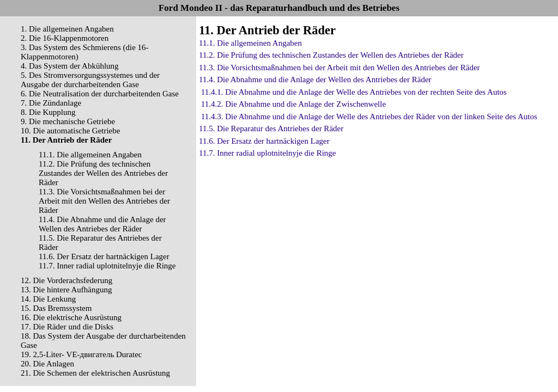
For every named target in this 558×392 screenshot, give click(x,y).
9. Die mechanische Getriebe (68, 121)
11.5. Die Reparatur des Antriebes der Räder (271, 128)
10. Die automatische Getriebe (70, 131)
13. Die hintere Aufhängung (66, 290)
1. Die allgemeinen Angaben (67, 29)
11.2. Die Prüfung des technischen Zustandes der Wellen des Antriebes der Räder (103, 173)
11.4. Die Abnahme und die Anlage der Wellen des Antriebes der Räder (102, 224)
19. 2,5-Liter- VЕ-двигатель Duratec (81, 354)
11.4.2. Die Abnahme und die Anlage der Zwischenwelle (293, 104)
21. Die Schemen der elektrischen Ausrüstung (95, 373)
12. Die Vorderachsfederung (66, 280)
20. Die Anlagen (47, 364)
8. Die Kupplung (48, 112)
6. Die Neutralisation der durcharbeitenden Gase (100, 94)
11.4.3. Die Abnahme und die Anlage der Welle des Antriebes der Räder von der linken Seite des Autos (369, 117)
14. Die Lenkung (48, 299)
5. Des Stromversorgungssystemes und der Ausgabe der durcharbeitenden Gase (90, 80)
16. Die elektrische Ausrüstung (71, 317)
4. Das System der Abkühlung (70, 66)
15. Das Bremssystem (56, 308)
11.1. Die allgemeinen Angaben (90, 155)
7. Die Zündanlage (51, 103)
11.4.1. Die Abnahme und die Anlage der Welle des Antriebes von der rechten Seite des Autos (354, 92)
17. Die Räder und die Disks (67, 327)
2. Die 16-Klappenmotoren (65, 38)
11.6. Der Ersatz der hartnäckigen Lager (104, 256)
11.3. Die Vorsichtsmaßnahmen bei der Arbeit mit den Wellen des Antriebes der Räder (104, 201)
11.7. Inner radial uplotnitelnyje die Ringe (107, 266)
